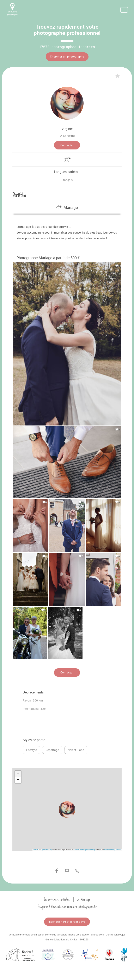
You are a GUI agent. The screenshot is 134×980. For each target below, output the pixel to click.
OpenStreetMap (46, 850)
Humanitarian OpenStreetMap (85, 850)
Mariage (67, 207)
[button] (67, 810)
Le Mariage (84, 899)
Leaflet (36, 850)
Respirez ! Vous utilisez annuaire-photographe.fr (67, 907)
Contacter (67, 145)
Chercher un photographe (67, 56)
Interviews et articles (57, 899)
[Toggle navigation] (124, 10)
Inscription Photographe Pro (67, 922)
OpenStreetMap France (112, 850)
